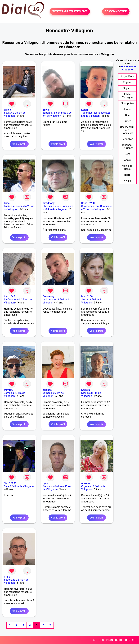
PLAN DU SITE (115, 640)
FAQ (94, 640)
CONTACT (131, 640)
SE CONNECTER (116, 11)
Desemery (48, 296)
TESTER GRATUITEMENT (70, 11)
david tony (49, 203)
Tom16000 (10, 483)
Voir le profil (19, 144)
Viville (127, 181)
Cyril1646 (9, 296)
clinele (8, 110)
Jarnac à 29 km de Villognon (92, 301)
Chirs (7, 577)
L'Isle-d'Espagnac (127, 96)
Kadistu (85, 390)
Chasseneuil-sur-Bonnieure (127, 130)
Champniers (127, 103)
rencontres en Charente (129, 68)
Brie (127, 115)
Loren (84, 110)
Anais (127, 160)
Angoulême (127, 76)
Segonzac (127, 139)
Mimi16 (8, 390)
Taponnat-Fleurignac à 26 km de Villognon (57, 114)
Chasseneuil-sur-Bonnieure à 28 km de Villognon (58, 208)
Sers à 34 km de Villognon (19, 486)
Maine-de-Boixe (127, 167)
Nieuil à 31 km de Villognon (91, 394)
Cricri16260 (88, 203)
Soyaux (127, 88)
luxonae (47, 390)
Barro (127, 175)
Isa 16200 (87, 296)
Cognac (127, 82)
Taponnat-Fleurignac (127, 147)
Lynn (45, 483)
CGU (101, 640)
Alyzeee (86, 483)
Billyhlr (47, 110)
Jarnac (127, 109)
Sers (127, 154)
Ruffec (127, 121)
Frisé (7, 203)
